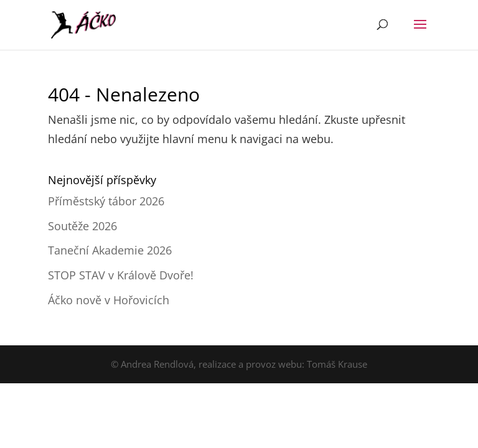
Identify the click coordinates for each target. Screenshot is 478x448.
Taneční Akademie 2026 (110, 250)
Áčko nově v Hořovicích (109, 300)
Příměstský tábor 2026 (106, 201)
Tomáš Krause (337, 364)
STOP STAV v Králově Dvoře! (121, 275)
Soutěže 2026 (82, 226)
